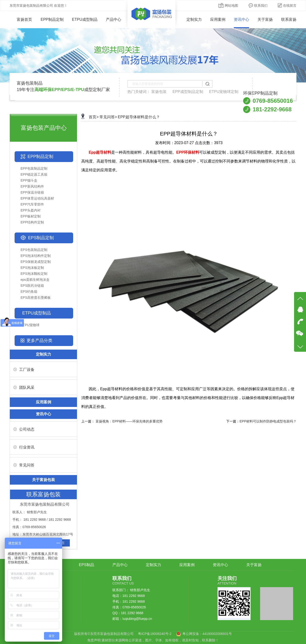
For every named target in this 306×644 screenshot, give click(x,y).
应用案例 (218, 19)
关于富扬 (265, 19)
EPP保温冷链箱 (32, 192)
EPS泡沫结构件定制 (36, 256)
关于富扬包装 (44, 480)
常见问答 (24, 465)
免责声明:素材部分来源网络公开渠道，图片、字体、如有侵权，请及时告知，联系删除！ (153, 640)
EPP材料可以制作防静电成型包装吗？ (268, 421)
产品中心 (114, 19)
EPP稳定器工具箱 (34, 174)
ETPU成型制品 (85, 19)
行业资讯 (24, 447)
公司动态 (24, 429)
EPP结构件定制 (32, 222)
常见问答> (108, 117)
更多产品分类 (39, 341)
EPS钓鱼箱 (29, 292)
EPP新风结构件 (32, 186)
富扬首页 (21, 19)
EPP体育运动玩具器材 (37, 198)
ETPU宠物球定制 (224, 92)
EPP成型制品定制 (188, 92)
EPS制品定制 (41, 238)
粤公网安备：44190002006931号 (207, 634)
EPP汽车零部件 (32, 204)
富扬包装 (159, 92)
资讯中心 (241, 19)
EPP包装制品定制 (34, 168)
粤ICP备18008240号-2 (155, 634)
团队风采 (24, 387)
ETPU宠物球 (30, 325)
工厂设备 (24, 370)
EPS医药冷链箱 (32, 286)
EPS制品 (87, 565)
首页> (94, 117)
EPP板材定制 (31, 216)
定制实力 (194, 19)
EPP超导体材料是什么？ (139, 117)
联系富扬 (289, 19)
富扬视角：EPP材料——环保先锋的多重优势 (129, 421)
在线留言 (287, 5)
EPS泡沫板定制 (32, 268)
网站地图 (228, 5)
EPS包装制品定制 (34, 250)
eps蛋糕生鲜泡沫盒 (35, 280)
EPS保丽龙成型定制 (36, 262)
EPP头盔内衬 (31, 210)
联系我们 (258, 5)
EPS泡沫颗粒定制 (34, 274)
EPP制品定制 (52, 19)
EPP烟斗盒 (29, 180)
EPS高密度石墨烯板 (36, 298)
